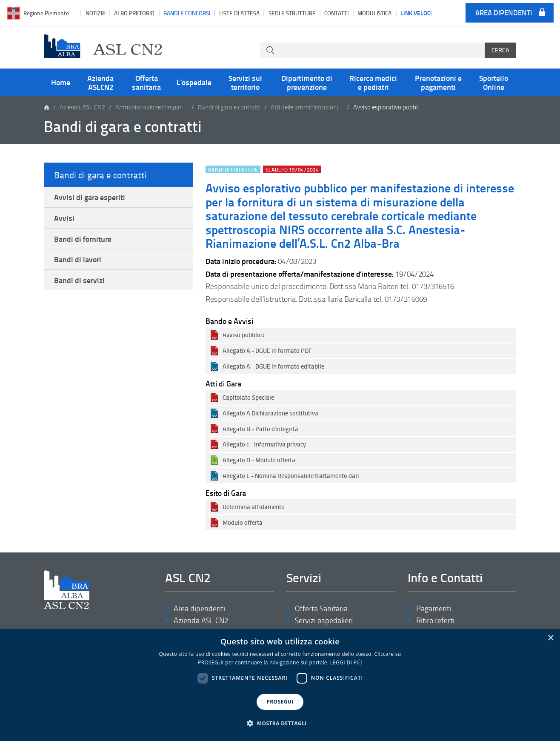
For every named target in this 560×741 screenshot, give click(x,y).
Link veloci (416, 13)
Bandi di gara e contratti (229, 107)
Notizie (96, 13)
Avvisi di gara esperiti (90, 197)
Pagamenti (434, 608)
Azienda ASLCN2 (100, 82)
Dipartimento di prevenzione (307, 82)
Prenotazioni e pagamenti (438, 82)
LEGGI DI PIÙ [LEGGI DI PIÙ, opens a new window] (346, 662)
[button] (280, 724)
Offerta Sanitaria (321, 608)
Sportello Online (494, 82)
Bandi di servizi (79, 280)
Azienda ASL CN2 (82, 107)
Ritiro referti (435, 620)
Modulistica (374, 13)
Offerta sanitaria (146, 82)
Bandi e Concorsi (187, 13)
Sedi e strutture (292, 13)
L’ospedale (194, 82)
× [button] (550, 638)
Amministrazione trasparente (151, 107)
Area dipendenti (504, 13)
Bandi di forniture (83, 239)
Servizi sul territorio (245, 82)
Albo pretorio (134, 13)
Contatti (336, 13)
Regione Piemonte (46, 13)
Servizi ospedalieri (324, 620)
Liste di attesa (239, 13)
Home (61, 82)
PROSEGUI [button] (280, 702)
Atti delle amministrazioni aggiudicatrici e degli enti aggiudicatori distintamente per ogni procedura (307, 107)
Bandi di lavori (78, 259)
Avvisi (64, 218)
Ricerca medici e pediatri (373, 82)
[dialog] (280, 685)
